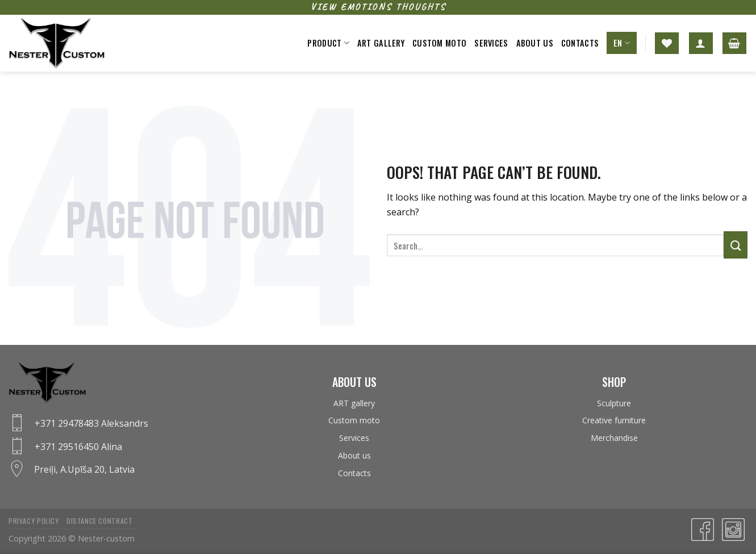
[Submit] (736, 245)
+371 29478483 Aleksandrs (91, 423)
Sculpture (614, 403)
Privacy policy (34, 521)
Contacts (580, 43)
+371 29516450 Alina (78, 447)
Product (328, 43)
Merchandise (614, 438)
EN (622, 43)
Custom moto (439, 43)
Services (491, 43)
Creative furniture (614, 420)
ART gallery (381, 43)
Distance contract (99, 521)
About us (535, 43)
